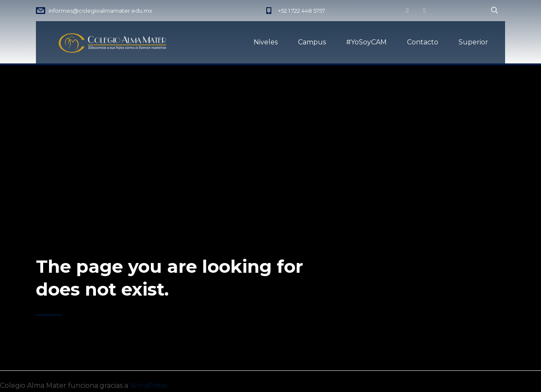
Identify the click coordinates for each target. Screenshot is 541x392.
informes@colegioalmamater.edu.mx (100, 11)
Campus (312, 42)
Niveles (266, 42)
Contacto (423, 42)
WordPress (148, 385)
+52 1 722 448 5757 (302, 11)
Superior (473, 42)
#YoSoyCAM (366, 42)
